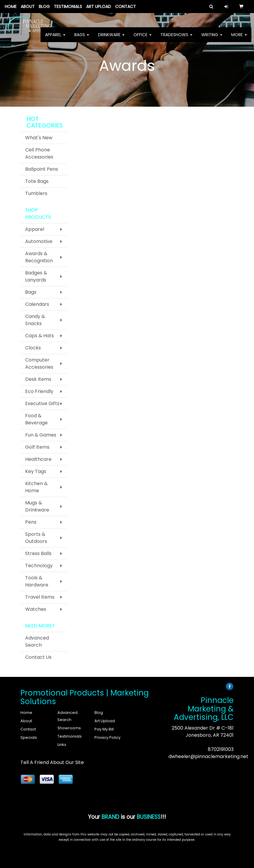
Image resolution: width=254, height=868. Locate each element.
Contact (126, 7)
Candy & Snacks (35, 320)
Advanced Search (37, 641)
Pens (31, 522)
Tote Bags (37, 181)
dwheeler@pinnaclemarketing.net (208, 756)
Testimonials (68, 7)
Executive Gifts (42, 403)
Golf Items (37, 447)
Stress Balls (38, 553)
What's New (39, 138)
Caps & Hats (40, 336)
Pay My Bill (104, 729)
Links (62, 745)
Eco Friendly (39, 391)
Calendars (37, 304)
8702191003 (221, 749)
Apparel (55, 39)
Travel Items (40, 597)
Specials (29, 737)
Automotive (39, 241)
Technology (39, 566)
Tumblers (36, 193)
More (239, 39)
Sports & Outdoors (36, 538)
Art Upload (99, 7)
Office (143, 39)
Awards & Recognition (39, 257)
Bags (82, 39)
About (28, 7)
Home (11, 7)
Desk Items (38, 379)
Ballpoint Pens (42, 169)
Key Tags (36, 471)
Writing (212, 39)
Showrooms (69, 728)
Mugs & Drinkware (37, 506)
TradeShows (176, 39)
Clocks (33, 348)
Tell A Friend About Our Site (52, 762)
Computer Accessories (39, 363)
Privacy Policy (107, 737)
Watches (36, 609)
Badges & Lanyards (36, 276)
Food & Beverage (36, 419)
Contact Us (38, 657)
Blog (44, 7)
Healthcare (38, 459)
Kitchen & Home (36, 487)
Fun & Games (41, 435)
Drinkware (111, 39)
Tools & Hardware (37, 581)
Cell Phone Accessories (39, 153)
